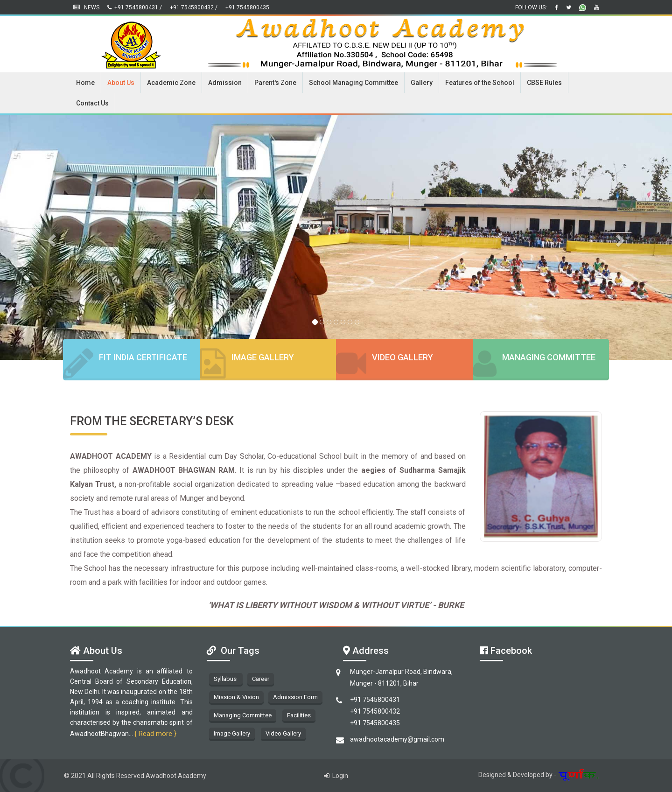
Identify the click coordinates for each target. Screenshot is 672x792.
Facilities (299, 715)
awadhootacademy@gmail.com (397, 739)
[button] (50, 237)
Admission (225, 83)
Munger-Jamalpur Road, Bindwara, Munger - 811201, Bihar (401, 677)
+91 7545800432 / (194, 7)
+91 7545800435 (247, 7)
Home (85, 83)
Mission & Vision (236, 697)
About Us (121, 83)
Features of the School (480, 83)
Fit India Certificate (143, 357)
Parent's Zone (275, 83)
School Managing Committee (353, 83)
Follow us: (532, 7)
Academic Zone (171, 83)
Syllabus (226, 679)
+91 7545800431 (375, 700)
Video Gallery (402, 357)
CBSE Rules (544, 83)
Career (261, 679)
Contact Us (92, 103)
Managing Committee (549, 357)
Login (336, 776)
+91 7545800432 (375, 711)
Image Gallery (263, 357)
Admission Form (295, 697)
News (87, 7)
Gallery (422, 83)
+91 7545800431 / (135, 7)
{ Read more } (155, 734)
